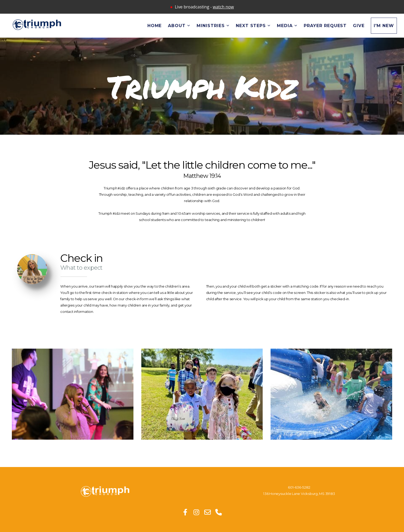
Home (155, 26)
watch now (223, 7)
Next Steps (253, 26)
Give (359, 26)
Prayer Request (325, 26)
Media (287, 26)
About (179, 26)
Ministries (213, 26)
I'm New (384, 26)
